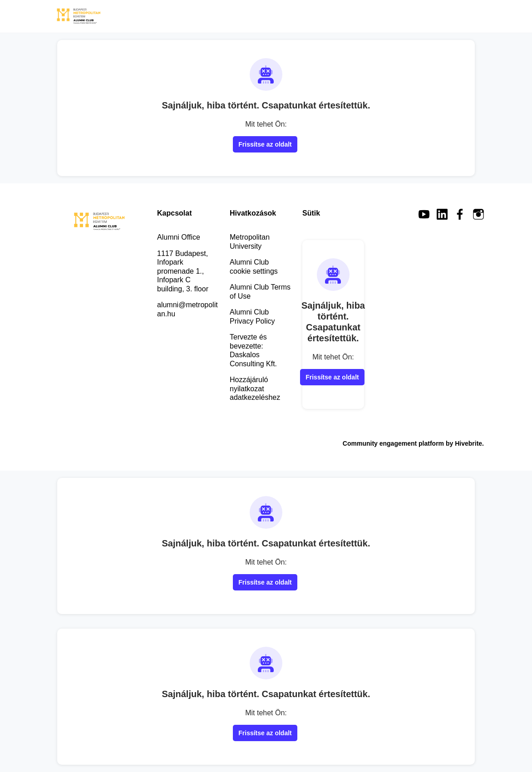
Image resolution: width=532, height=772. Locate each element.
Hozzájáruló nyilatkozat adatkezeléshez (255, 388)
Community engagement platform (393, 443)
